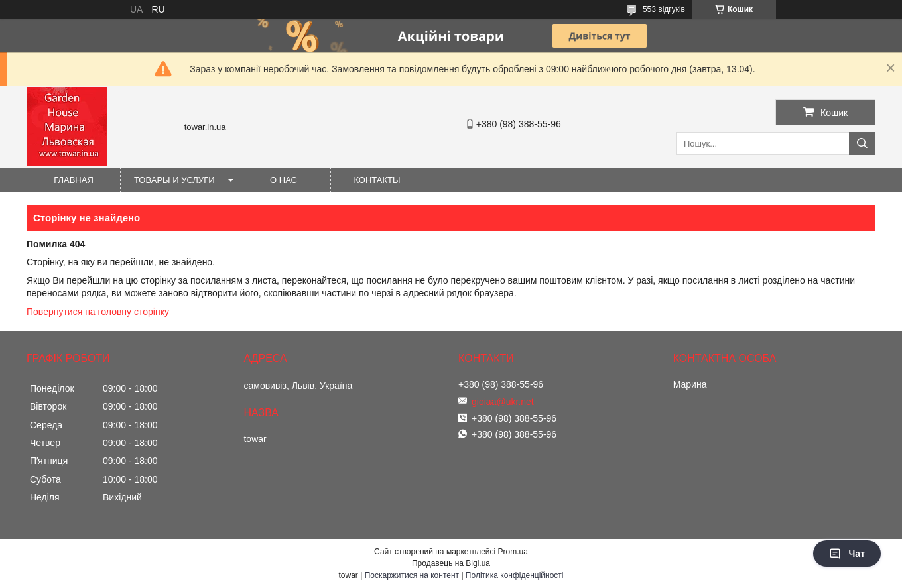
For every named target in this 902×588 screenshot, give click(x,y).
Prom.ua (513, 552)
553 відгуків (664, 9)
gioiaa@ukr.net (503, 402)
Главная (74, 180)
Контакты (377, 180)
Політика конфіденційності (515, 575)
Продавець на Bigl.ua (451, 563)
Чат (847, 554)
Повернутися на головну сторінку (98, 312)
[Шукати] (862, 144)
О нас (284, 180)
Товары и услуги (174, 180)
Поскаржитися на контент (412, 575)
